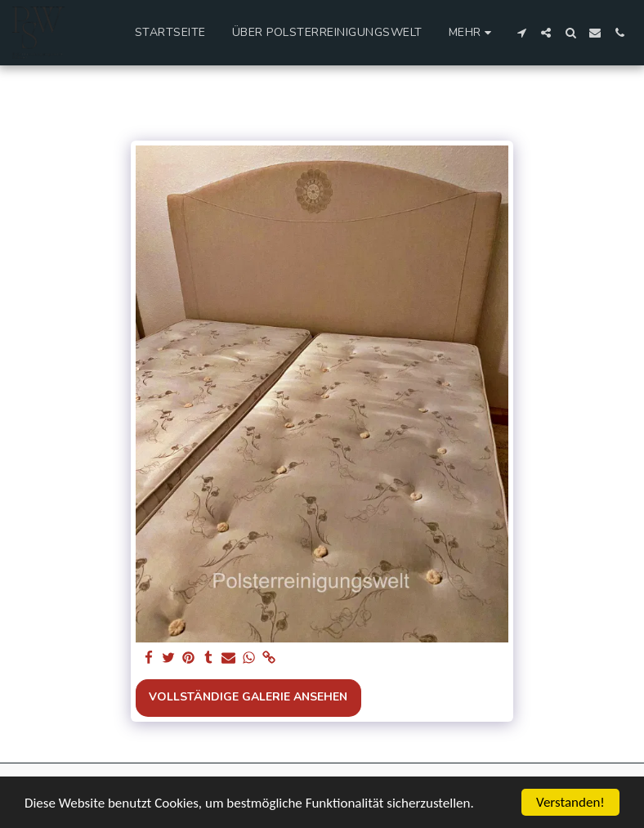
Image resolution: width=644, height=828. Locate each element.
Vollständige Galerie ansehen (248, 697)
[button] (521, 33)
